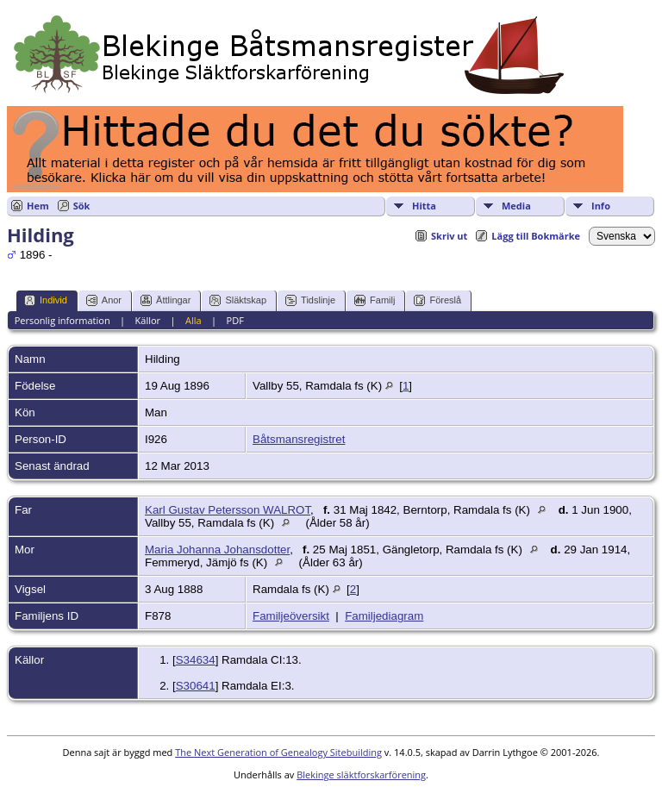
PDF (235, 320)
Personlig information (62, 320)
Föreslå (437, 300)
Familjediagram (384, 616)
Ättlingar (165, 300)
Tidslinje (310, 300)
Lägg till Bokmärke (536, 236)
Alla (194, 320)
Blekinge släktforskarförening (361, 775)
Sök (82, 206)
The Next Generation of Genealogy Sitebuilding (278, 752)
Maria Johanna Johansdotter (217, 550)
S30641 (196, 686)
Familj (375, 300)
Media (516, 206)
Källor (148, 320)
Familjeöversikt (291, 616)
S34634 (196, 660)
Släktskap (238, 300)
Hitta (424, 206)
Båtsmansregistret (299, 439)
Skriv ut (449, 236)
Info (601, 206)
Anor (104, 300)
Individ (46, 300)
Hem (38, 206)
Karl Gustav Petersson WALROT (228, 510)
